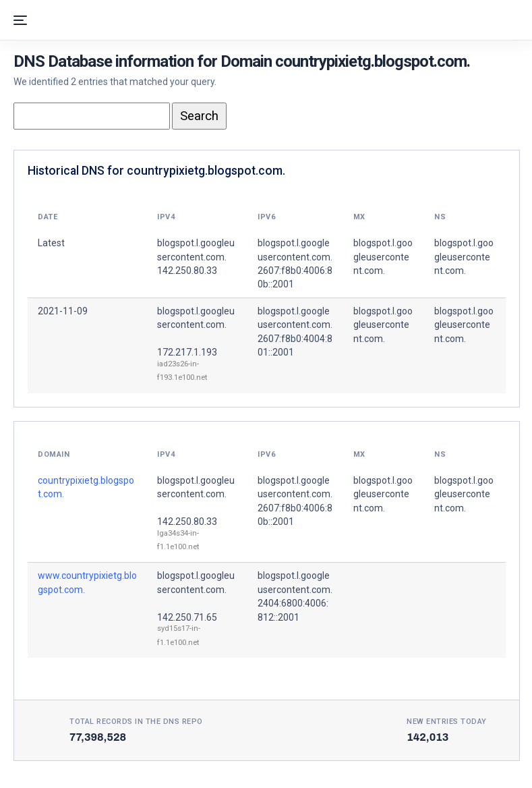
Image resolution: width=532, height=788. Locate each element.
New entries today (447, 722)
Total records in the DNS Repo (136, 722)
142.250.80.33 (187, 522)
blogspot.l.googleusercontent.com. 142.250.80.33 (196, 257)
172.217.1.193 (187, 352)
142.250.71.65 (187, 617)
